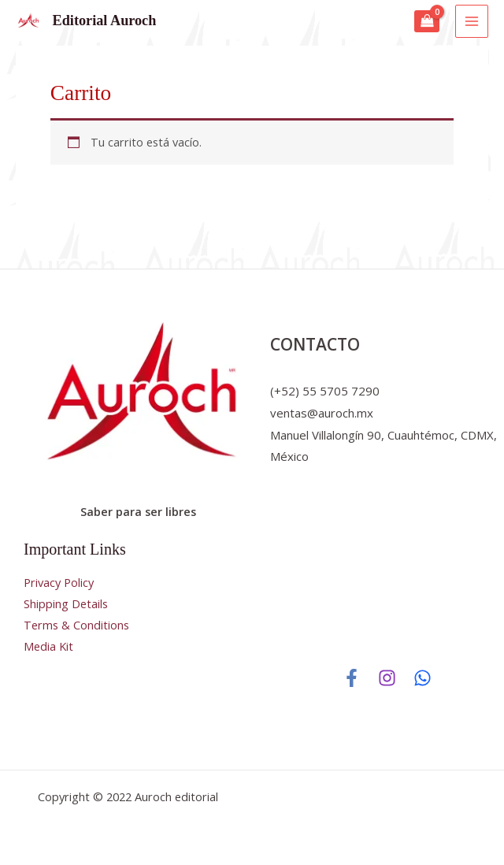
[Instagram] (387, 678)
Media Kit (48, 646)
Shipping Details (66, 603)
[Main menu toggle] (472, 21)
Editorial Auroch (105, 20)
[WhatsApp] (422, 678)
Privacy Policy (59, 582)
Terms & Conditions (76, 625)
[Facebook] (352, 678)
